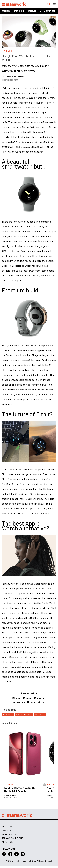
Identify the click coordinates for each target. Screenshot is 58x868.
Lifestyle (32, 11)
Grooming (19, 11)
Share (16, 698)
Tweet (27, 698)
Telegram (19, 702)
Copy (42, 702)
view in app (50, 11)
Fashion (6, 11)
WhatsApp (40, 698)
